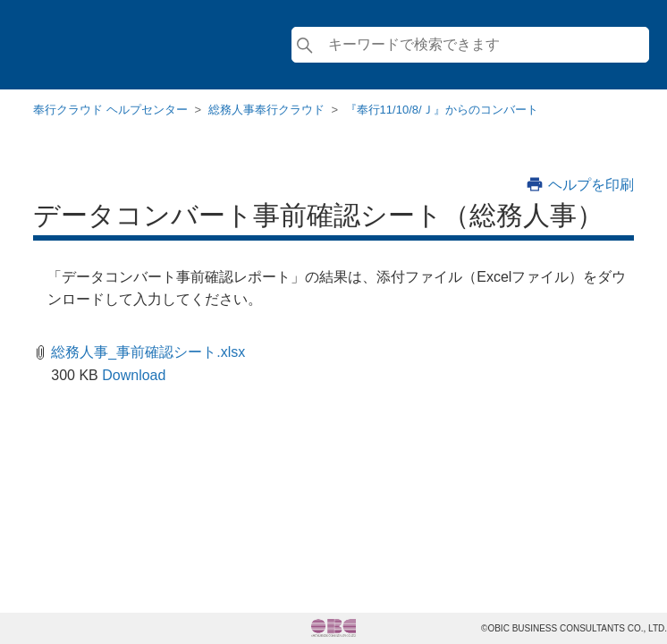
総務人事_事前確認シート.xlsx (148, 352)
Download (134, 375)
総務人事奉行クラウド (266, 110)
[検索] (470, 45)
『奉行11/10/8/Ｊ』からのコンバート (442, 110)
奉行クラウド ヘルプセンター (110, 110)
